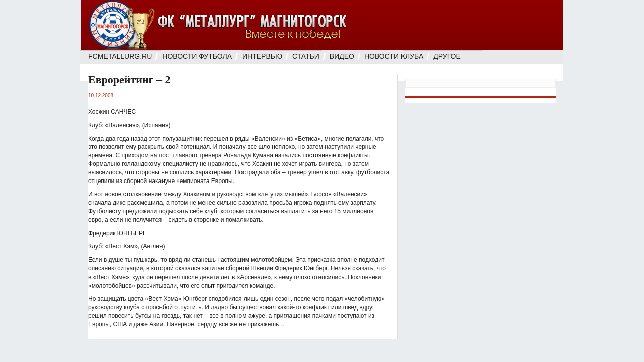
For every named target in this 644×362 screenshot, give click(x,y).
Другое (447, 56)
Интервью (262, 56)
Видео (342, 56)
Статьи (306, 56)
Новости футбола (197, 56)
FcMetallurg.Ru (120, 56)
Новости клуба (394, 56)
